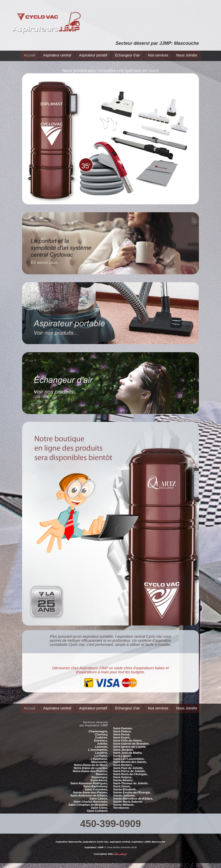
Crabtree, (101, 733)
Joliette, (102, 739)
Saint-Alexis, (99, 776)
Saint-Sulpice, (123, 773)
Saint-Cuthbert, (97, 807)
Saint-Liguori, (122, 752)
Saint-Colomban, (96, 785)
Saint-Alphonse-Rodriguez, (89, 779)
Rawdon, (102, 770)
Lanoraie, (101, 743)
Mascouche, (100, 758)
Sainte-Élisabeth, (125, 785)
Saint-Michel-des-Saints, (130, 758)
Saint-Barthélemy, (96, 782)
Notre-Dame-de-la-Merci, (91, 761)
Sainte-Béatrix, (123, 776)
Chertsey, (101, 730)
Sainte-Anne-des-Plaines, (90, 788)
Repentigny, (100, 773)
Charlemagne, (98, 727)
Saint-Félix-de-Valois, (128, 736)
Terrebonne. (121, 804)
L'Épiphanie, (99, 755)
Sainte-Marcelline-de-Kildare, (133, 794)
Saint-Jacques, (123, 746)
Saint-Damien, (123, 724)
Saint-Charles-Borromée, (91, 798)
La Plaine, (101, 752)
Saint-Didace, (122, 727)
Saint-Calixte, (99, 794)
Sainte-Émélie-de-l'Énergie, (132, 788)
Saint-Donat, (122, 730)
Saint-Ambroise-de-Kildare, (89, 791)
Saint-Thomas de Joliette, (131, 779)
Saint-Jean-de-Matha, (128, 749)
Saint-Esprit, (122, 733)
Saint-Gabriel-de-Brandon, (131, 739)
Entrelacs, (101, 736)
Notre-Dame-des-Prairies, (90, 767)
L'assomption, (98, 746)
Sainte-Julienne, (124, 791)
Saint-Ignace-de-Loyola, (130, 743)
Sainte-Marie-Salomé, (128, 798)
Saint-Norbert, (123, 761)
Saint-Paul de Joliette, (128, 764)
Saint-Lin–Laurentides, (129, 755)
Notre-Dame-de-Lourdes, (91, 764)
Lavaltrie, (101, 749)
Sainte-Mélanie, (124, 801)
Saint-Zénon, (122, 782)
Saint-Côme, (99, 804)
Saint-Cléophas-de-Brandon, (88, 801)
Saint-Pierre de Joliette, (129, 767)
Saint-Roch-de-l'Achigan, (130, 770)
